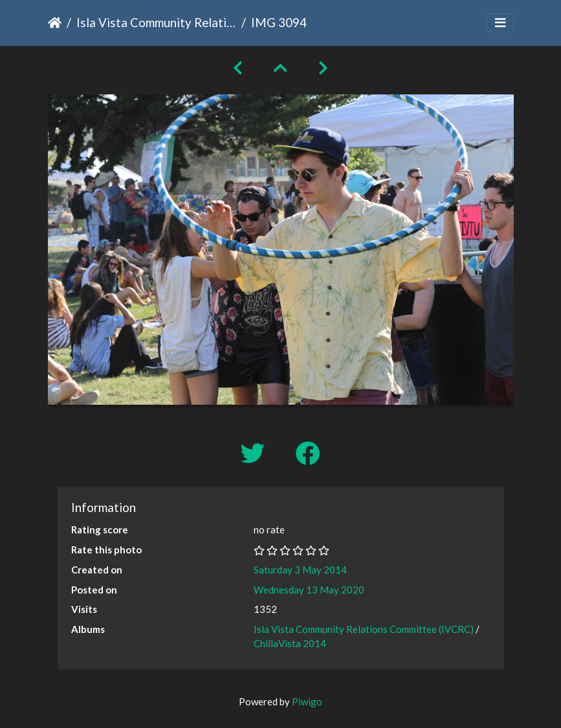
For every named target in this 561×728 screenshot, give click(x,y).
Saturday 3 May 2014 (300, 570)
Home (55, 23)
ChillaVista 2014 (290, 643)
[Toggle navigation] (500, 23)
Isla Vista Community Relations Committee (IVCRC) (156, 22)
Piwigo (307, 701)
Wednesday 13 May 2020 (309, 590)
